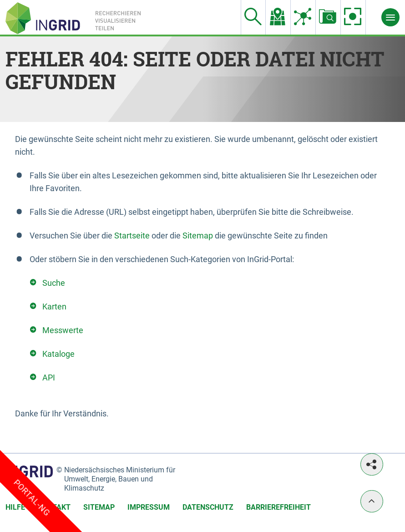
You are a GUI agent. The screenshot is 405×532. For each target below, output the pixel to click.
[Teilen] (372, 464)
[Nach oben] (372, 501)
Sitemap (198, 236)
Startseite (132, 236)
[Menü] (390, 17)
